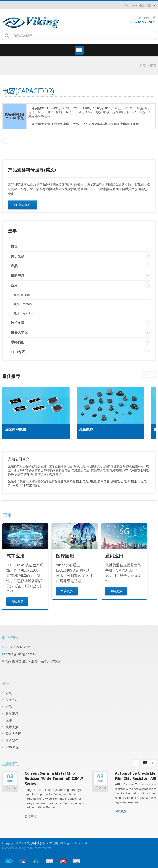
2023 (100, 788)
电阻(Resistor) (23, 304)
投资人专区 (19, 332)
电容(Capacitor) (24, 313)
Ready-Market (43, 848)
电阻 (86, 481)
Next (146, 375)
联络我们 (18, 342)
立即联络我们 (30, 486)
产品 (14, 266)
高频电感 (86, 430)
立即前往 (23, 205)
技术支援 (18, 323)
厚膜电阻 (117, 481)
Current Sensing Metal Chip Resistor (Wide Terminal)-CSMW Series (54, 779)
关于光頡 (18, 256)
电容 (15, 486)
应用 (153, 66)
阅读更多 (17, 601)
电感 (93, 481)
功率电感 (103, 481)
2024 (10, 788)
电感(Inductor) (23, 295)
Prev (152, 375)
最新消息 (18, 276)
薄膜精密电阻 (15, 430)
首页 (143, 66)
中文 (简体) (146, 5)
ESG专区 (18, 352)
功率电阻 (130, 481)
